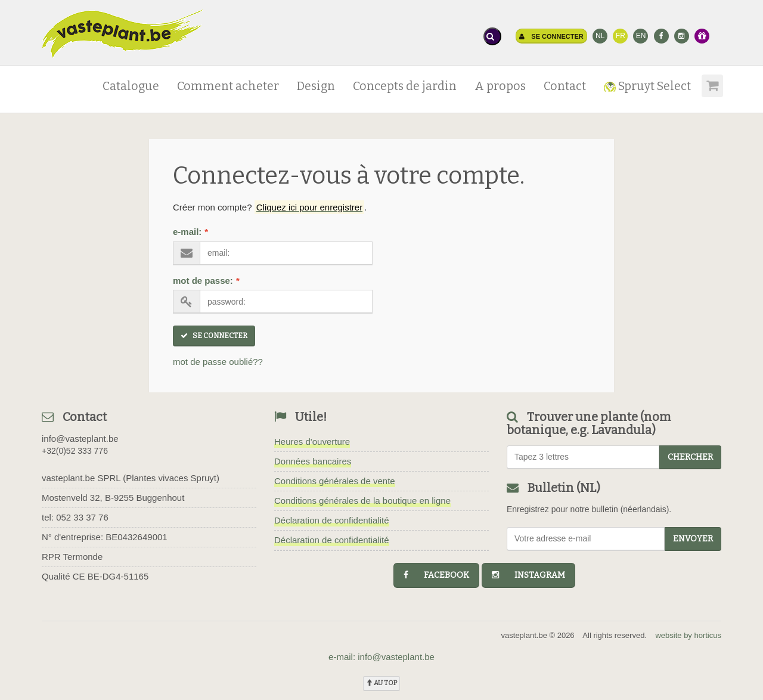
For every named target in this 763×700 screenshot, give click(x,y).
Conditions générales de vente (335, 481)
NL (600, 36)
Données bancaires (313, 461)
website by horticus (688, 635)
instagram (528, 575)
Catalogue (131, 86)
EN (641, 36)
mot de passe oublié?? (218, 362)
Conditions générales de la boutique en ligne (362, 501)
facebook (436, 575)
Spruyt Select (647, 86)
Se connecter (551, 36)
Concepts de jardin (405, 86)
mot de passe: (206, 281)
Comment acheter (228, 86)
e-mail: (190, 232)
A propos (500, 86)
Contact (565, 86)
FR (621, 36)
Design (316, 86)
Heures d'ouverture (312, 442)
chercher (690, 457)
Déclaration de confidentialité (332, 520)
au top (381, 683)
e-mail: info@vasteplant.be (381, 657)
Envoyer (693, 539)
